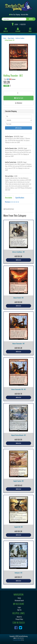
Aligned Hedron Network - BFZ (19, 435)
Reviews (12, 202)
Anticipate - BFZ (18, 573)
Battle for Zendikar (20, 38)
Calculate (19, 128)
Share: (9, 79)
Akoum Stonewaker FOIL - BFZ (19, 389)
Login (16, 24)
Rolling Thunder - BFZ (10, 40)
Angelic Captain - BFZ (19, 481)
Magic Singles (11, 38)
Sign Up (19, 610)
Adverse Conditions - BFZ (18, 252)
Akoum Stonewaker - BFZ (18, 344)
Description (9, 198)
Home (5, 38)
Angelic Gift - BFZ (19, 527)
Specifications (20, 198)
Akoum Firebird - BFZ (18, 298)
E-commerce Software (17, 640)
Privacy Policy (19, 619)
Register (23, 24)
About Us (19, 617)
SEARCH (31, 19)
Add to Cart (19, 98)
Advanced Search (19, 600)
